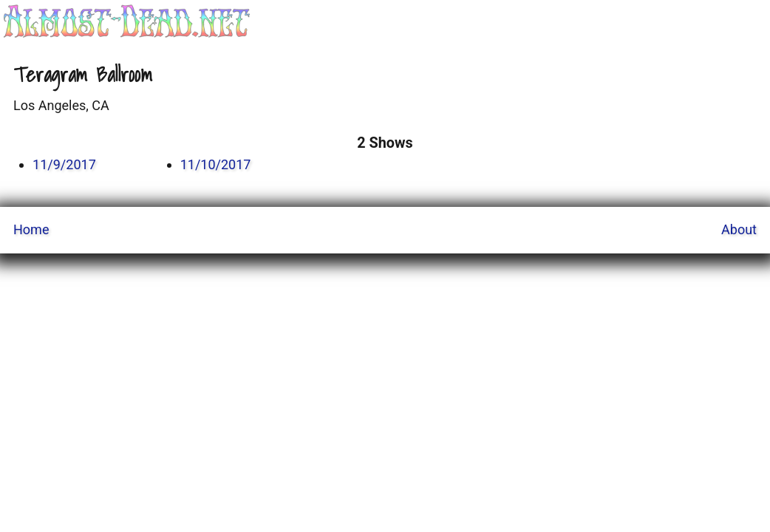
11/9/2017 (64, 164)
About (739, 229)
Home (31, 229)
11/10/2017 (216, 164)
